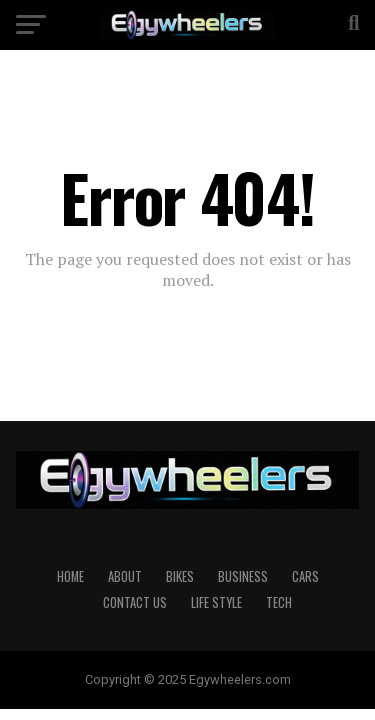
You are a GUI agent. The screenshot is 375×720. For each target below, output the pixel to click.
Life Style (216, 602)
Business (243, 576)
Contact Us (135, 602)
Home (70, 576)
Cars (305, 576)
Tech (279, 602)
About (125, 576)
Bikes (180, 576)
